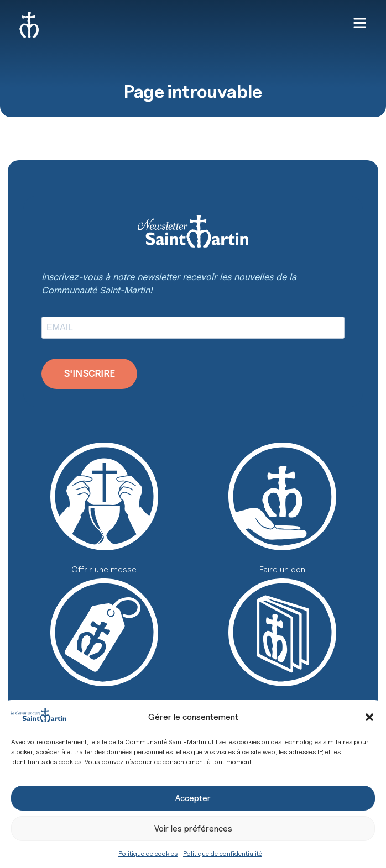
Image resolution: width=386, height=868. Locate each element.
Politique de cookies (148, 853)
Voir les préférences (193, 829)
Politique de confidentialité (223, 853)
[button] (369, 717)
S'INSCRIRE (89, 373)
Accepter (193, 798)
